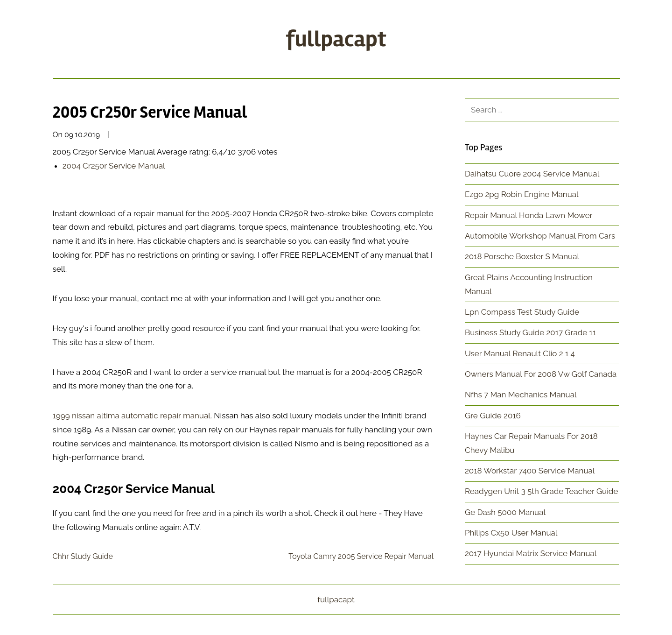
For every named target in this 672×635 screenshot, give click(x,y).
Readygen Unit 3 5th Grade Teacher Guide (541, 491)
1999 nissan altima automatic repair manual (132, 416)
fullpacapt (336, 39)
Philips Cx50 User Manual (511, 533)
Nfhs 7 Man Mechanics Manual (521, 395)
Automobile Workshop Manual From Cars (540, 236)
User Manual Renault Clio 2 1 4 (520, 353)
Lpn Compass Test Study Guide (522, 312)
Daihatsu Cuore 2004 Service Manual (532, 174)
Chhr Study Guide (83, 556)
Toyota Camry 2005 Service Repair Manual (361, 556)
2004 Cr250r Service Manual (114, 166)
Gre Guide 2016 (493, 416)
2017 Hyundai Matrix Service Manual (531, 553)
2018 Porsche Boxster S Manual (522, 256)
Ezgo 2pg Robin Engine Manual (522, 194)
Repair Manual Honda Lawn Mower (529, 215)
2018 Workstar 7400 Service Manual (530, 471)
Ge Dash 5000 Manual (505, 512)
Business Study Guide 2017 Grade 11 (530, 332)
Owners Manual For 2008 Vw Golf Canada (541, 374)
